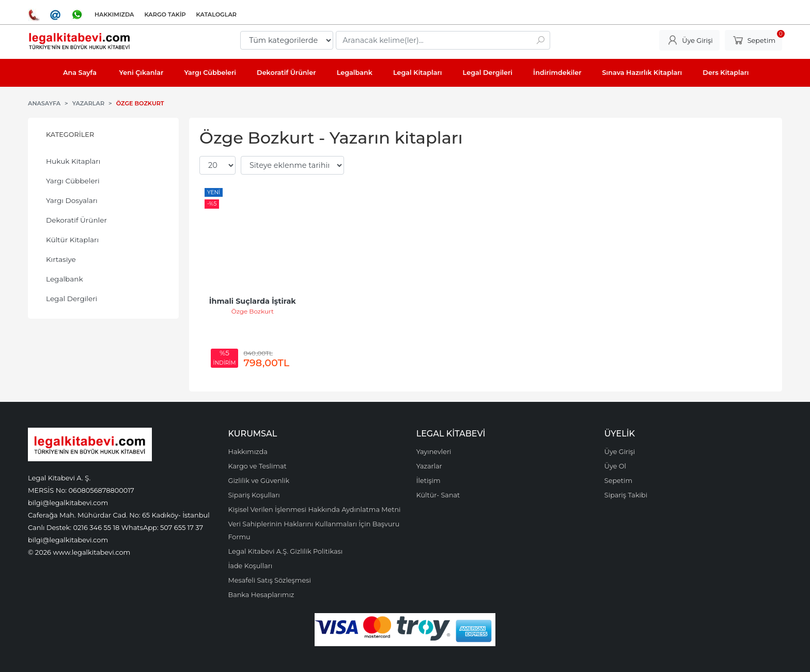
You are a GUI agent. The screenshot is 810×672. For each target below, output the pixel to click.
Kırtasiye (61, 259)
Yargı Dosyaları (72, 200)
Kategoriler (70, 135)
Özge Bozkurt (253, 311)
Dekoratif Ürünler (76, 220)
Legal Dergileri (72, 299)
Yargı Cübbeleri (73, 181)
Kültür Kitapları (72, 240)
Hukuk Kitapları (73, 161)
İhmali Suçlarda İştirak (253, 301)
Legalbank (65, 279)
